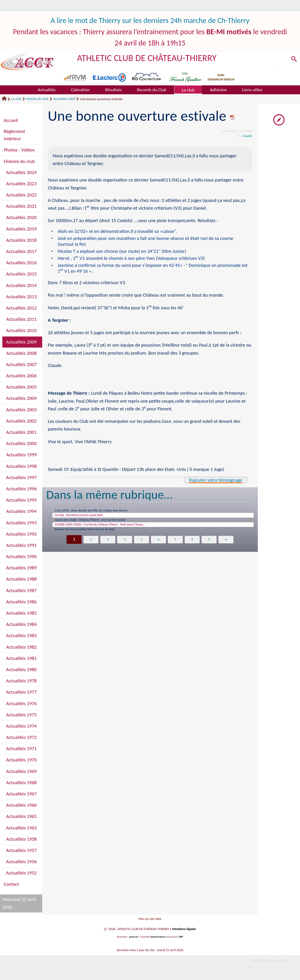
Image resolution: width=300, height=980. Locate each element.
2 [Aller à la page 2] (91, 547)
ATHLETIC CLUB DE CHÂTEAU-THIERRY (147, 58)
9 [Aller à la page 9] (209, 547)
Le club (16, 99)
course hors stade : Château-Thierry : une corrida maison (103, 524)
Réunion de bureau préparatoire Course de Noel (95, 536)
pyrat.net (134, 940)
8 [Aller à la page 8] (192, 547)
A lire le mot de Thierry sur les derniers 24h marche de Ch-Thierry (150, 21)
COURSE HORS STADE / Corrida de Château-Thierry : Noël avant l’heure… (116, 530)
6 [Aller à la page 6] (159, 547)
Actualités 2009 (64, 99)
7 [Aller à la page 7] (175, 547)
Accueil (11, 120)
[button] (293, 60)
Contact (11, 884)
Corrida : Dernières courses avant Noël (87, 518)
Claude (247, 136)
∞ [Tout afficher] (226, 547)
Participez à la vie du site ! (271, 963)
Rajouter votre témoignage (216, 480)
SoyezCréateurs (158, 940)
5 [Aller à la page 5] (142, 547)
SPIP (181, 940)
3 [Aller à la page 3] (108, 547)
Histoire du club (37, 99)
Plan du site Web (150, 920)
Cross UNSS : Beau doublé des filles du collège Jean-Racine (104, 511)
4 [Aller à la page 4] (125, 547)
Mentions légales (184, 932)
